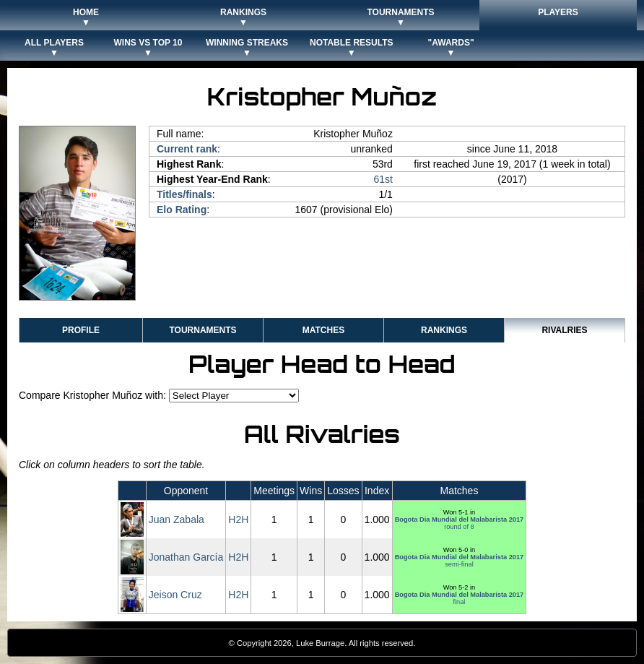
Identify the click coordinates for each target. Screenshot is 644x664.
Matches (323, 330)
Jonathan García (186, 557)
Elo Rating (182, 210)
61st (383, 179)
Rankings (444, 330)
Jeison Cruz (175, 595)
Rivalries (564, 330)
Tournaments (203, 330)
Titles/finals (184, 194)
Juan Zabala (177, 519)
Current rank (187, 149)
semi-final (460, 561)
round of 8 (460, 523)
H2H (238, 519)
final (460, 598)
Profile (81, 330)
